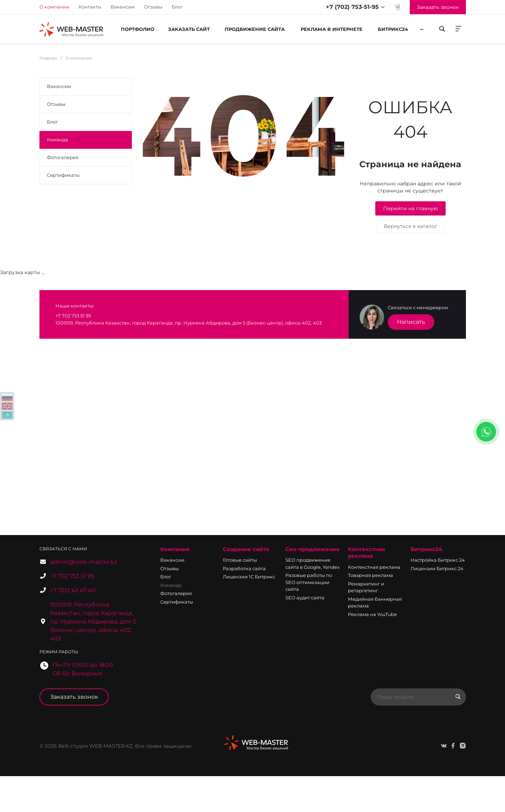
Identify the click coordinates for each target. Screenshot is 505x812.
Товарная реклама (370, 575)
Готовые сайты (240, 560)
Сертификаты (63, 175)
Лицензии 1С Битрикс (249, 577)
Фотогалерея (63, 157)
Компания (175, 549)
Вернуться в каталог (410, 226)
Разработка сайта (244, 568)
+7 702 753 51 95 (72, 576)
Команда (58, 140)
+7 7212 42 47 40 (73, 590)
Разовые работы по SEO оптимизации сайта (309, 582)
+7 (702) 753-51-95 (352, 7)
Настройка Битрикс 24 (438, 560)
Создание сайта (246, 549)
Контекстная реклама (366, 553)
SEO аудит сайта (305, 598)
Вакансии (123, 7)
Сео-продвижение (313, 549)
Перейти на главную (410, 208)
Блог (177, 7)
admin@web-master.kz (84, 562)
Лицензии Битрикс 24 (437, 568)
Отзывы (153, 7)
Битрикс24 (426, 549)
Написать (411, 322)
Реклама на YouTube (372, 614)
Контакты (90, 7)
